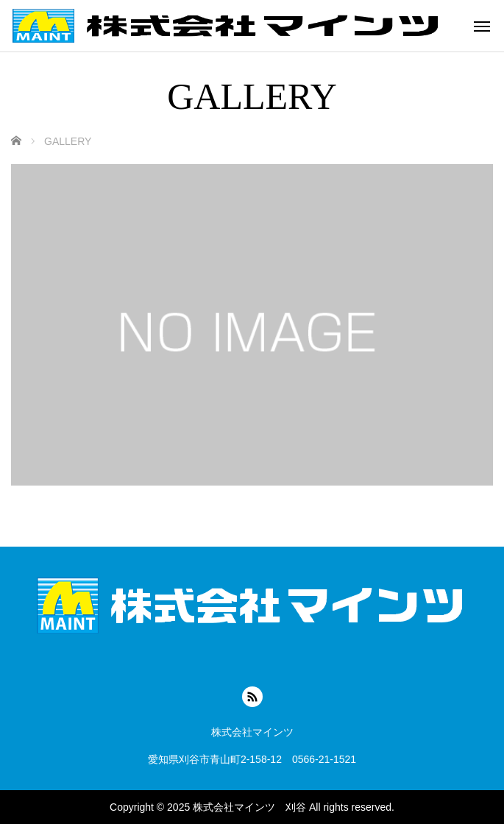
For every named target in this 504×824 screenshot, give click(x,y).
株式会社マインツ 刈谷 (249, 807)
